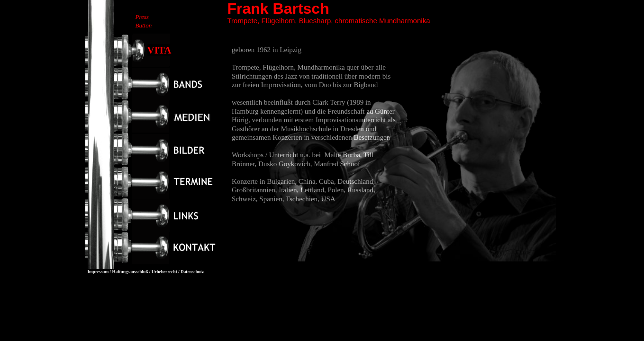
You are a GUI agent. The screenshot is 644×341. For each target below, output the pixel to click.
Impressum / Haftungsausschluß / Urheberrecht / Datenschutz (146, 272)
